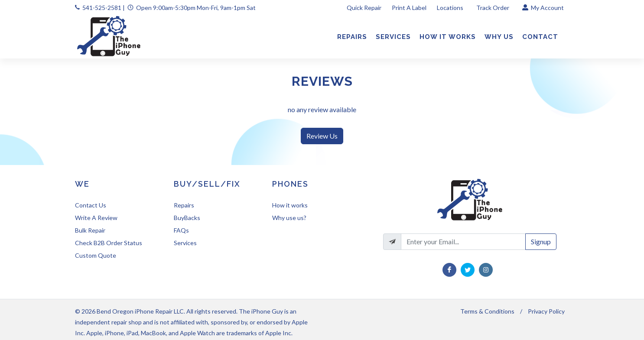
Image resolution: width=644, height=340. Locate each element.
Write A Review (96, 218)
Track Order (493, 8)
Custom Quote (96, 255)
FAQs (181, 230)
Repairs (184, 205)
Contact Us (91, 205)
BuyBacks (187, 218)
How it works (290, 205)
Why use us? (289, 218)
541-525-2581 (102, 8)
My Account (543, 8)
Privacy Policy (546, 311)
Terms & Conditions (487, 311)
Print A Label (409, 8)
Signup (541, 241)
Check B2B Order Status (109, 243)
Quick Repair (364, 8)
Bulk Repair (90, 230)
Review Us (322, 136)
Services (185, 243)
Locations (451, 8)
